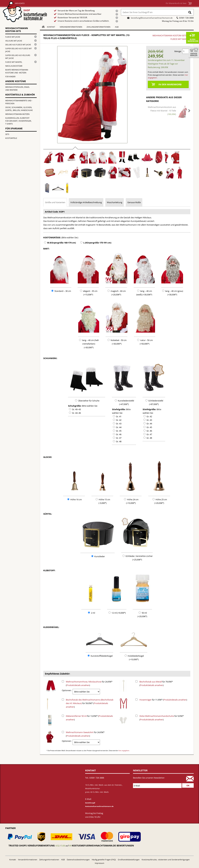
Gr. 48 (119, 441)
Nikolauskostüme (14, 66)
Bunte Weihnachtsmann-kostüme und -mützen (17, 71)
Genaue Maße (134, 202)
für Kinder (10, 76)
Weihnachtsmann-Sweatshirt (80, 732)
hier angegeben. (124, 751)
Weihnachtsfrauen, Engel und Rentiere (17, 88)
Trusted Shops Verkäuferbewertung (32, 846)
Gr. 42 (119, 420)
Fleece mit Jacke (13, 37)
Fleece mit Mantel (14, 62)
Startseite (26, 12)
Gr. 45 (119, 431)
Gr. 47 (119, 438)
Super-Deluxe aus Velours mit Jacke (18, 57)
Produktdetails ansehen (78, 685)
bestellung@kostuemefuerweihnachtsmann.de (152, 18)
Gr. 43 (119, 424)
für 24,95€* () (89, 683)
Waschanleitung (115, 202)
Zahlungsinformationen (98, 27)
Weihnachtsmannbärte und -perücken (19, 102)
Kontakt (51, 27)
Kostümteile (11, 138)
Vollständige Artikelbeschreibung (86, 202)
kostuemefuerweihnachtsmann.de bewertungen (103, 846)
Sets (7, 134)
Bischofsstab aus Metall (151, 682)
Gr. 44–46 (76, 413)
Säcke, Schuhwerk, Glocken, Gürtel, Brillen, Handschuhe (19, 109)
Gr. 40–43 (76, 409)
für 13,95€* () (89, 718)
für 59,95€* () (90, 703)
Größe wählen (194, 55)
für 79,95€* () (156, 683)
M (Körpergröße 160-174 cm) (62, 243)
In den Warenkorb (193, 40)
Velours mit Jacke (14, 41)
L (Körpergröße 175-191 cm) (97, 243)
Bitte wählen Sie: (90, 406)
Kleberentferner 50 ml (76, 716)
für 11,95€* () (163, 700)
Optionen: (67, 690)
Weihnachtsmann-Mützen (17, 114)
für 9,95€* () (162, 718)
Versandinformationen (71, 27)
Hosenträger (145, 700)
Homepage (42, 27)
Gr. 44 (119, 427)
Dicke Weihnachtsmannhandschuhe (157, 716)
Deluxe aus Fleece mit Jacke (18, 45)
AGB (117, 27)
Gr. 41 (119, 416)
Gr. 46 (119, 434)
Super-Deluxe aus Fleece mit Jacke (19, 50)
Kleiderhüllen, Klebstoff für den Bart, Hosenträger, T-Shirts (18, 121)
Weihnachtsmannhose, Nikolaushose (84, 682)
